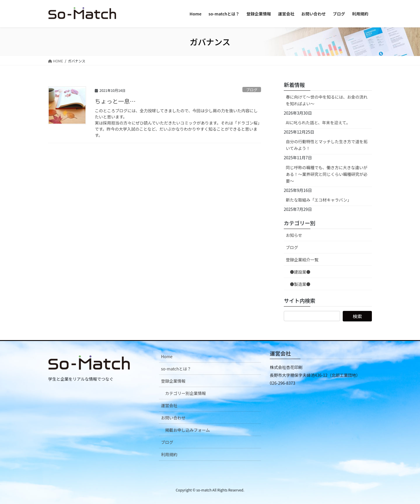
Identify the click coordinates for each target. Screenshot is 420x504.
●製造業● (300, 284)
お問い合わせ (173, 418)
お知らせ (294, 235)
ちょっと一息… (115, 101)
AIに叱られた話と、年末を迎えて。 (318, 123)
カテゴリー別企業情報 (185, 393)
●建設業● (300, 272)
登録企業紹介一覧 (302, 260)
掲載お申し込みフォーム (188, 430)
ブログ (252, 90)
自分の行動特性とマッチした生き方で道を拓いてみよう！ (327, 145)
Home (167, 356)
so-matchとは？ (176, 369)
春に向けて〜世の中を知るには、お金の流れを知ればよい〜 (327, 100)
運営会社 (169, 405)
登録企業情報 (173, 381)
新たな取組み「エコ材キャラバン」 (319, 200)
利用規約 (169, 454)
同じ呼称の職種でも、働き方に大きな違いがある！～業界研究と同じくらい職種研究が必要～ (327, 174)
